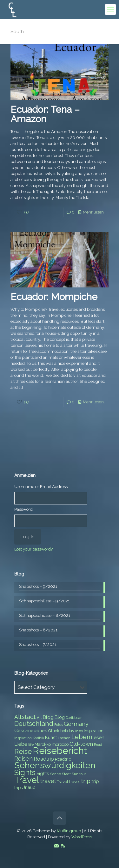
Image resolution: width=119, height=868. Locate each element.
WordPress (82, 837)
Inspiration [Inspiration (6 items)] (23, 738)
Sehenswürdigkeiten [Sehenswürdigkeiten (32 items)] (55, 765)
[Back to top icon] (60, 818)
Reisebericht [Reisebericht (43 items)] (60, 751)
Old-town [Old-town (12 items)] (81, 744)
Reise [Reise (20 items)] (23, 752)
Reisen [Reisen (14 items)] (23, 759)
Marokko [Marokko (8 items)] (43, 744)
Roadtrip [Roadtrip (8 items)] (63, 759)
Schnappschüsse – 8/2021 (45, 615)
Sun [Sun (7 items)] (75, 774)
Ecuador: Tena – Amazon (45, 114)
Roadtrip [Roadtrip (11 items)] (44, 759)
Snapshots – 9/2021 (38, 586)
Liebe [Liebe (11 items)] (21, 744)
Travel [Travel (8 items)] (63, 782)
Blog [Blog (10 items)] (48, 717)
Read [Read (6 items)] (98, 744)
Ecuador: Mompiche (54, 297)
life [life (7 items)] (31, 744)
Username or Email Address (41, 487)
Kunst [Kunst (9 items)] (51, 738)
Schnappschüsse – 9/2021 (44, 601)
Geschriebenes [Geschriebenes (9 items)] (31, 731)
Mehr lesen (93, 212)
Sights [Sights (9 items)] (43, 774)
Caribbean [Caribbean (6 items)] (74, 718)
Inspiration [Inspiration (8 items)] (94, 731)
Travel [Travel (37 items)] (27, 780)
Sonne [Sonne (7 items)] (56, 774)
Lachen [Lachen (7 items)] (64, 738)
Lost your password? (33, 549)
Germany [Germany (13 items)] (76, 724)
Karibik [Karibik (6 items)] (38, 738)
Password (23, 509)
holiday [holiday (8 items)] (67, 731)
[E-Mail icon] (56, 846)
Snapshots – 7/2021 (38, 645)
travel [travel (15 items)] (48, 781)
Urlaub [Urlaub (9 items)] (29, 787)
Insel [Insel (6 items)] (79, 731)
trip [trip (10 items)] (95, 781)
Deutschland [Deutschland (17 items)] (34, 724)
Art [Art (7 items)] (39, 718)
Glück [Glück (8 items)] (54, 731)
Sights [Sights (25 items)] (25, 773)
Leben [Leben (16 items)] (81, 737)
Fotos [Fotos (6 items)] (59, 725)
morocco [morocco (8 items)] (60, 744)
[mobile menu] (110, 9)
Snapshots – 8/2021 (38, 630)
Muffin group (69, 831)
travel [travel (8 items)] (75, 782)
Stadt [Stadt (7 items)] (66, 774)
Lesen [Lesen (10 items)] (98, 738)
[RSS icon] (63, 846)
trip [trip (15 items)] (86, 781)
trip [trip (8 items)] (17, 788)
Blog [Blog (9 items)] (60, 717)
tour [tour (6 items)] (83, 774)
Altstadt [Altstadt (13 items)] (25, 717)
